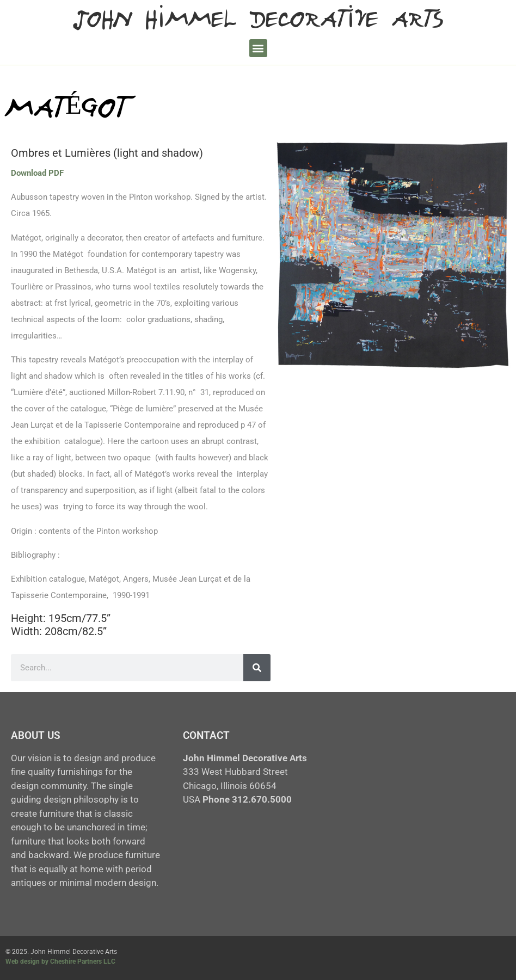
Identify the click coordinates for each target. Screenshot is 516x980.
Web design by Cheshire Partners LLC (60, 961)
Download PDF (37, 173)
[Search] (257, 668)
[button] (258, 48)
